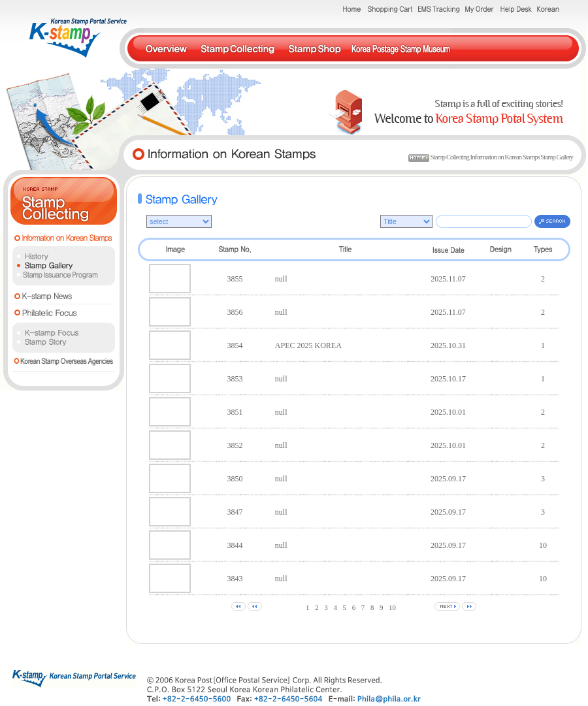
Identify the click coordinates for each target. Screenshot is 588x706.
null (281, 279)
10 (392, 607)
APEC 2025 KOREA (308, 345)
